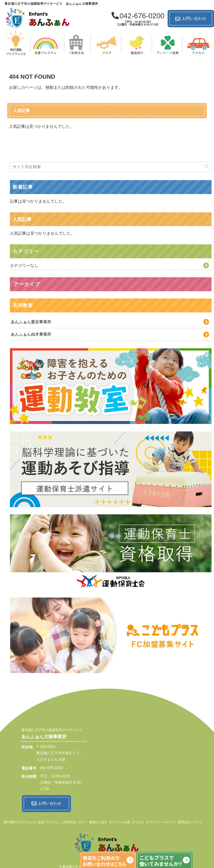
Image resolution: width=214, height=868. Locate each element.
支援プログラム (49, 822)
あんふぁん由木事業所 (31, 334)
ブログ (83, 822)
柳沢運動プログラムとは (20, 822)
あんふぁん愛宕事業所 (31, 322)
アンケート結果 (120, 822)
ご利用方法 (69, 822)
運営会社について (190, 822)
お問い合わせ (191, 19)
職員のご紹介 (98, 822)
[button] (207, 167)
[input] (111, 167)
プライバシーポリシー (161, 822)
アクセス (138, 822)
